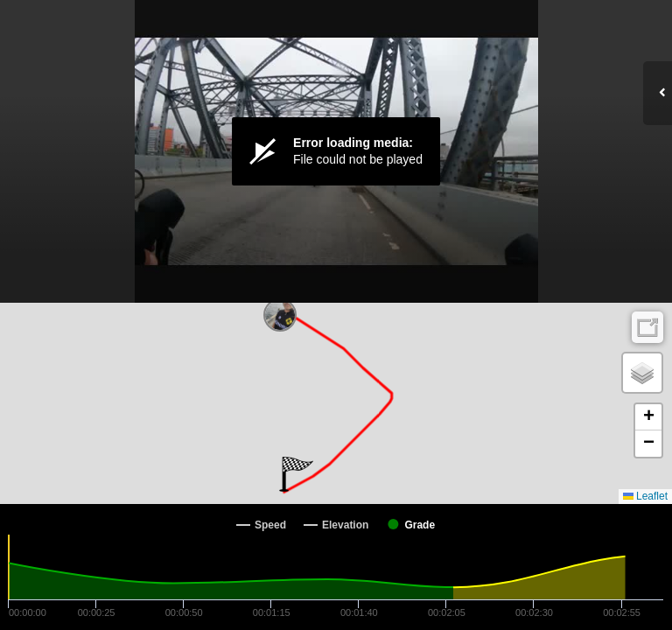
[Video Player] (336, 151)
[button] (296, 474)
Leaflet (645, 496)
